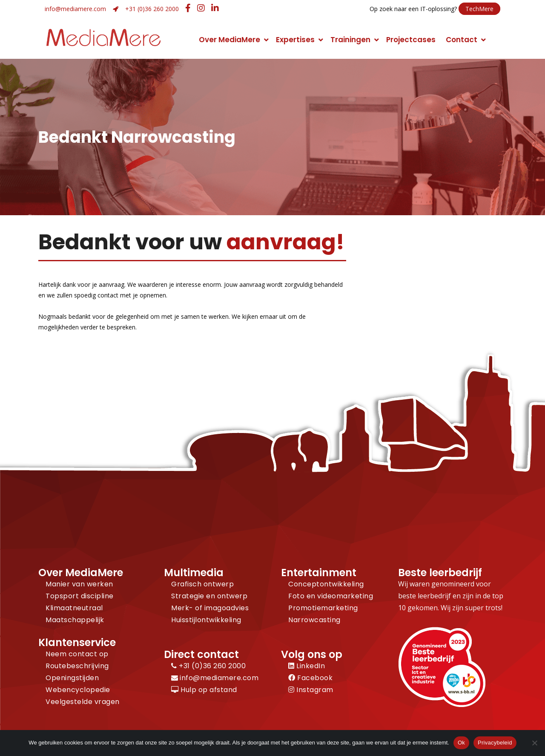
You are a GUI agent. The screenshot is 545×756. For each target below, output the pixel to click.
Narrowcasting (314, 620)
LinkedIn (307, 666)
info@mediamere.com (75, 9)
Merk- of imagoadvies (210, 608)
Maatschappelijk (75, 620)
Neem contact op (77, 654)
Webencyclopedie (78, 690)
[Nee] (534, 743)
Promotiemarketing (323, 608)
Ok (461, 743)
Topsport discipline (80, 596)
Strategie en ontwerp (209, 596)
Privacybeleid (495, 743)
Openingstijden (72, 678)
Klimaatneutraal (74, 608)
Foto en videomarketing (331, 596)
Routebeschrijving (77, 666)
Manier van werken (79, 584)
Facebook (310, 678)
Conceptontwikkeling (326, 584)
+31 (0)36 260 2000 (152, 9)
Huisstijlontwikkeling (206, 620)
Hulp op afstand (204, 690)
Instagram (311, 690)
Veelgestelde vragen (83, 702)
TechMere (479, 9)
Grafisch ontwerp (202, 584)
